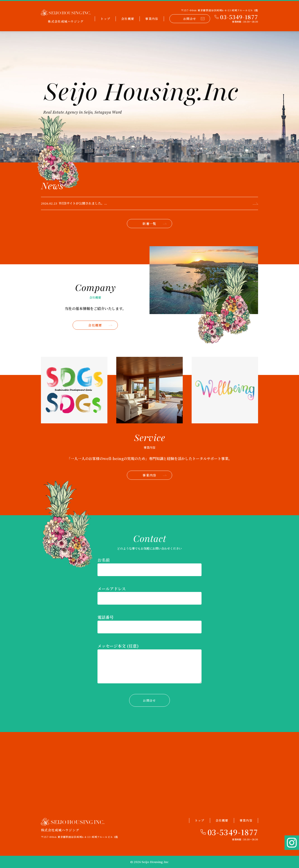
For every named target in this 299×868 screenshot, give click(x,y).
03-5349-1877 (233, 832)
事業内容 (152, 19)
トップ (105, 19)
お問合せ (194, 19)
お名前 (104, 560)
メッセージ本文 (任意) (118, 646)
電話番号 (106, 617)
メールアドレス (112, 589)
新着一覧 (154, 224)
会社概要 (128, 19)
